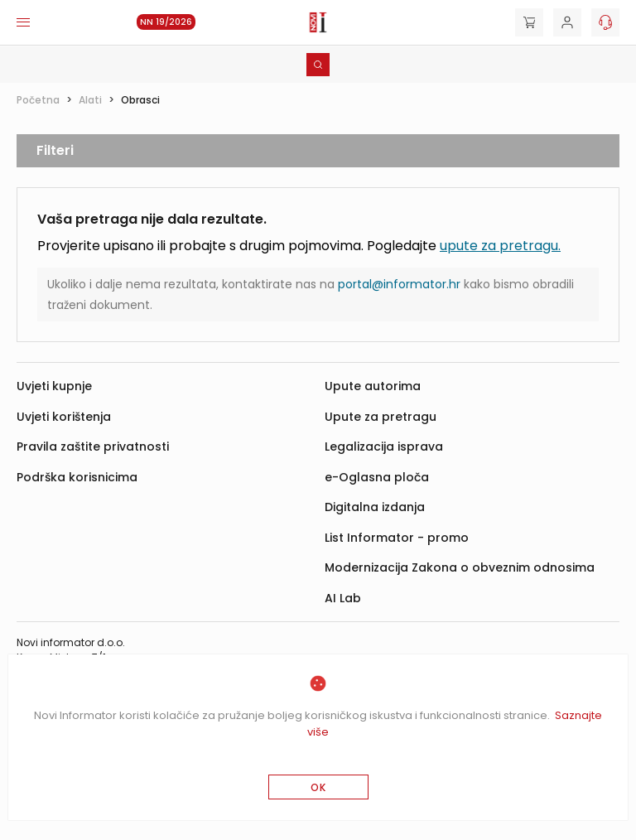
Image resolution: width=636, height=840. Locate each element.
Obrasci (140, 100)
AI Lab (343, 598)
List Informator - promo (397, 538)
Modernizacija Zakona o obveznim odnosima (460, 567)
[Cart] (529, 22)
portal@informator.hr (399, 284)
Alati (90, 100)
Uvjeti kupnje (54, 386)
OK (318, 787)
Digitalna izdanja (375, 507)
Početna (38, 100)
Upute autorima (373, 386)
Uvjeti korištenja (64, 417)
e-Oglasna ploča (377, 477)
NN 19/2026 (166, 22)
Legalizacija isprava (384, 447)
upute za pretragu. (500, 246)
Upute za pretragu (381, 417)
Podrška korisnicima (77, 477)
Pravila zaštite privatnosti (93, 447)
